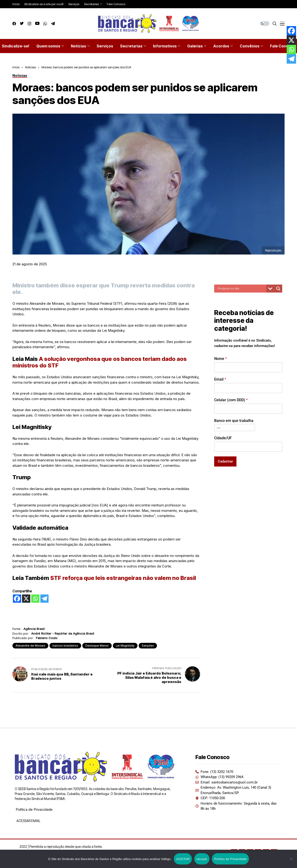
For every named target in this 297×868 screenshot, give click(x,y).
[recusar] (291, 859)
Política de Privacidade (34, 809)
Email (220, 379)
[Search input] (241, 289)
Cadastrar (225, 461)
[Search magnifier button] (278, 289)
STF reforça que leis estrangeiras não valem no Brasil (123, 578)
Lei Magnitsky (125, 646)
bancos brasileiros (65, 646)
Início (16, 67)
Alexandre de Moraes (30, 646)
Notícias (30, 67)
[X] (26, 599)
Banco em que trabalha (234, 421)
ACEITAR (183, 859)
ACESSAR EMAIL (28, 821)
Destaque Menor (97, 646)
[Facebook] (17, 599)
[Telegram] (44, 599)
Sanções (148, 646)
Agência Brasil (34, 629)
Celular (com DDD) (231, 400)
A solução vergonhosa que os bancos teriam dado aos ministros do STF (100, 362)
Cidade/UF (223, 438)
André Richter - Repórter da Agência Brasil (63, 633)
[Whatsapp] (35, 599)
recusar (202, 859)
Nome (221, 359)
